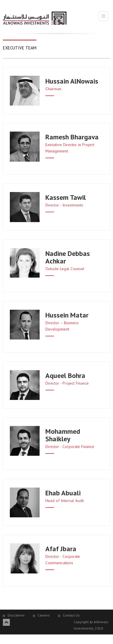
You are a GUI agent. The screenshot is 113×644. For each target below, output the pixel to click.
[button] (74, 87)
